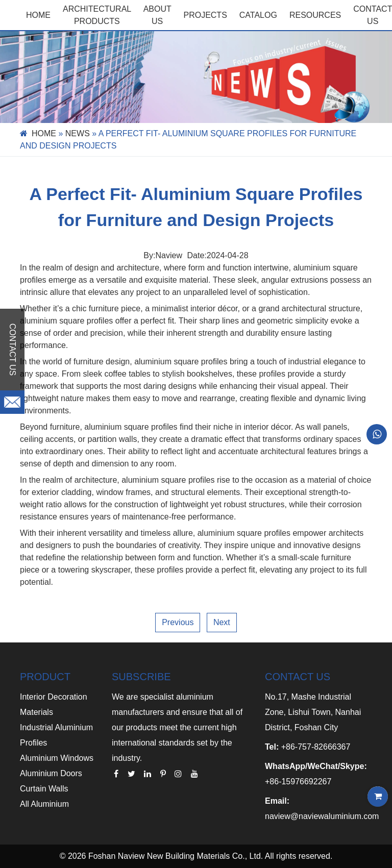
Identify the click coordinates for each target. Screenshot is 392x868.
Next (222, 622)
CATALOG (258, 15)
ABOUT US (157, 15)
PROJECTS (205, 15)
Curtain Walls (44, 789)
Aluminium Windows (57, 758)
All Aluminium (44, 804)
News (78, 133)
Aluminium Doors (51, 773)
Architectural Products (97, 15)
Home (38, 15)
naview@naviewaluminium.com (322, 816)
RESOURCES (315, 15)
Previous (178, 622)
